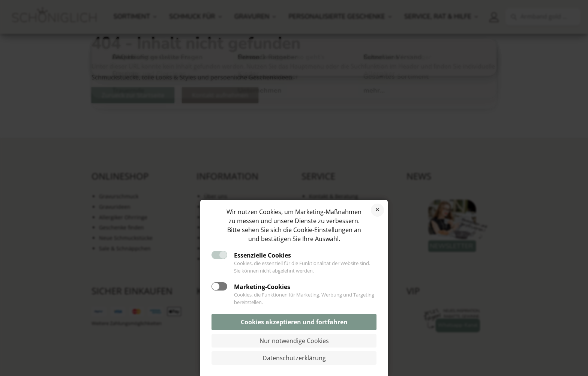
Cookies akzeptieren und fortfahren (294, 322)
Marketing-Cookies (262, 287)
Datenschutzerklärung (294, 358)
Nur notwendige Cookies (294, 341)
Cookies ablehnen (377, 210)
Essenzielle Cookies (262, 255)
